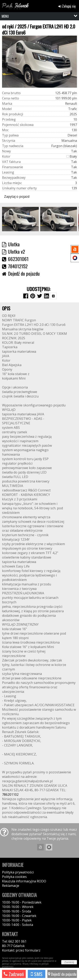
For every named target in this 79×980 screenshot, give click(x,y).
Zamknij (69, 962)
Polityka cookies (14, 877)
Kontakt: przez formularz (21, 950)
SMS (37, 974)
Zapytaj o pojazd (17, 196)
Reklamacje (11, 886)
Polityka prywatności (18, 872)
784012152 (15, 266)
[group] (20, 219)
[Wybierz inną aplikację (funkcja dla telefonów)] (53, 296)
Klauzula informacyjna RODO (24, 881)
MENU (5, 16)
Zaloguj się (67, 6)
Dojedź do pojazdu (62, 974)
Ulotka (11, 244)
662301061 (15, 259)
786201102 (10, 794)
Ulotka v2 (13, 251)
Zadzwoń (14, 974)
